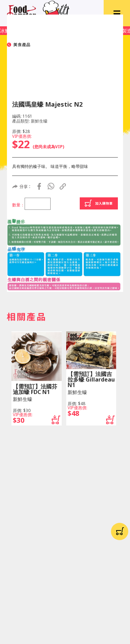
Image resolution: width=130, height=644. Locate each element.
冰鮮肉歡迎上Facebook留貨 (31, 31)
